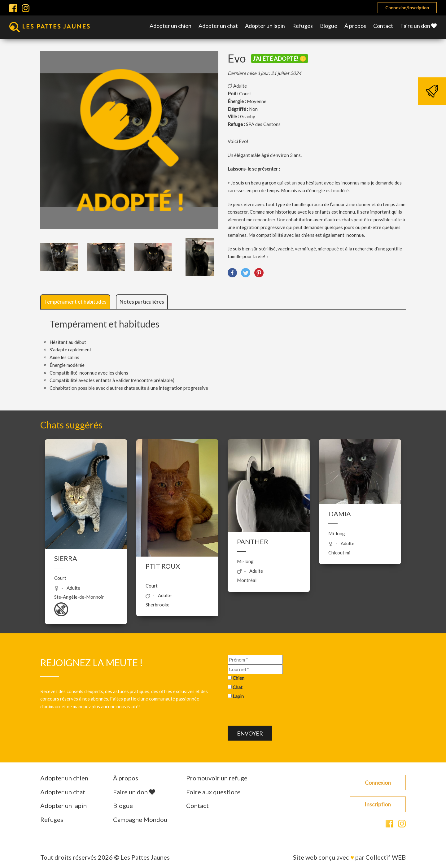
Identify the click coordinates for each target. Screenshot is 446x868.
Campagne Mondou (140, 819)
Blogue (329, 26)
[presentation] (275, 714)
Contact (383, 26)
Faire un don (418, 26)
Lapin (238, 696)
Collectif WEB (386, 857)
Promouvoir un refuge (217, 778)
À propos (355, 26)
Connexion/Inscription (407, 8)
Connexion (378, 783)
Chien (238, 678)
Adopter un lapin (265, 26)
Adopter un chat (218, 26)
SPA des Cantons (263, 124)
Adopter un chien (171, 26)
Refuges (302, 26)
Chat (238, 687)
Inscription (378, 804)
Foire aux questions (213, 792)
